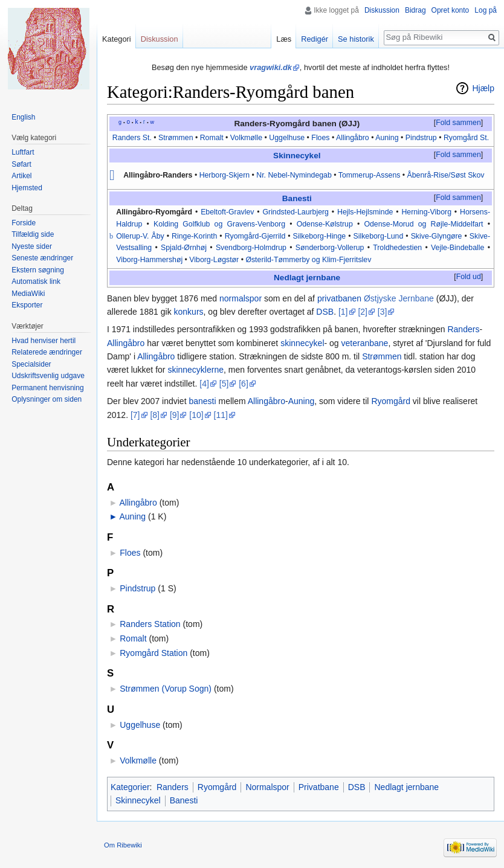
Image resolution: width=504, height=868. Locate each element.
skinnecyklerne (195, 370)
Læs (284, 39)
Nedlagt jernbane (307, 278)
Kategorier (130, 787)
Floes (320, 138)
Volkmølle (246, 138)
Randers (463, 329)
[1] (343, 312)
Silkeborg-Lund (378, 236)
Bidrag (415, 10)
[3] (383, 312)
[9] (175, 415)
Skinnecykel (297, 156)
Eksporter (27, 305)
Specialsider (31, 364)
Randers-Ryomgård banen (285, 124)
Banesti (297, 198)
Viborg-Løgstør (214, 260)
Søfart (21, 164)
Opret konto (451, 10)
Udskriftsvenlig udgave (48, 376)
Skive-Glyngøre (437, 236)
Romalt (212, 138)
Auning (387, 138)
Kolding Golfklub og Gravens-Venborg (219, 224)
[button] (458, 123)
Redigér (315, 39)
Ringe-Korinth (194, 236)
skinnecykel (302, 343)
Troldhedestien (397, 248)
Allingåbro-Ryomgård (154, 212)
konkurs (189, 312)
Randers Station (150, 624)
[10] (196, 415)
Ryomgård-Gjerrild (255, 236)
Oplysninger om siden (47, 399)
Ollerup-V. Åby (140, 236)
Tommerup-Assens (370, 175)
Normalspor (267, 787)
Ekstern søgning (38, 270)
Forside (24, 223)
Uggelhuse (287, 138)
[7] (135, 415)
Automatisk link (36, 281)
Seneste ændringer (42, 258)
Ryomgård (391, 401)
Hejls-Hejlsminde (365, 212)
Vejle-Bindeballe (457, 248)
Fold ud (469, 277)
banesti (202, 401)
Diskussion (382, 10)
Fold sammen (458, 123)
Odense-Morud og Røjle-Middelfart (423, 224)
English (23, 117)
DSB (325, 312)
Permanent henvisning (47, 388)
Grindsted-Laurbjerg (296, 212)
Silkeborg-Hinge (320, 236)
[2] (363, 312)
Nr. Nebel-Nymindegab (294, 175)
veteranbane (365, 343)
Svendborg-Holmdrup (251, 248)
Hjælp (483, 88)
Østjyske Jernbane (399, 298)
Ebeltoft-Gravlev (227, 212)
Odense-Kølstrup (325, 224)
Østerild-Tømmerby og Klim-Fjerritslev (308, 260)
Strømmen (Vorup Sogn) (166, 689)
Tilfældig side (33, 234)
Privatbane (319, 787)
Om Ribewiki (123, 845)
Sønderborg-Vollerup (330, 248)
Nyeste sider (32, 246)
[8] (155, 415)
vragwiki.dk (271, 67)
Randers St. (132, 138)
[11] (221, 415)
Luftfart (23, 152)
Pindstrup (420, 138)
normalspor (241, 298)
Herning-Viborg (426, 212)
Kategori (117, 39)
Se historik (356, 39)
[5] (224, 384)
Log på (486, 10)
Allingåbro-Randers (158, 175)
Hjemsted (27, 188)
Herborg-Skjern (225, 175)
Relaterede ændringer (47, 352)
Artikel (21, 176)
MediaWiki (28, 294)
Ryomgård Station (153, 653)
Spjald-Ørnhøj (184, 248)
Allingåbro (353, 138)
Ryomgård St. (466, 138)
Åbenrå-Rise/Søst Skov (446, 175)
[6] (244, 384)
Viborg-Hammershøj (149, 260)
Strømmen (176, 138)
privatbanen (339, 298)
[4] (204, 384)
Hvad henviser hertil (44, 341)
